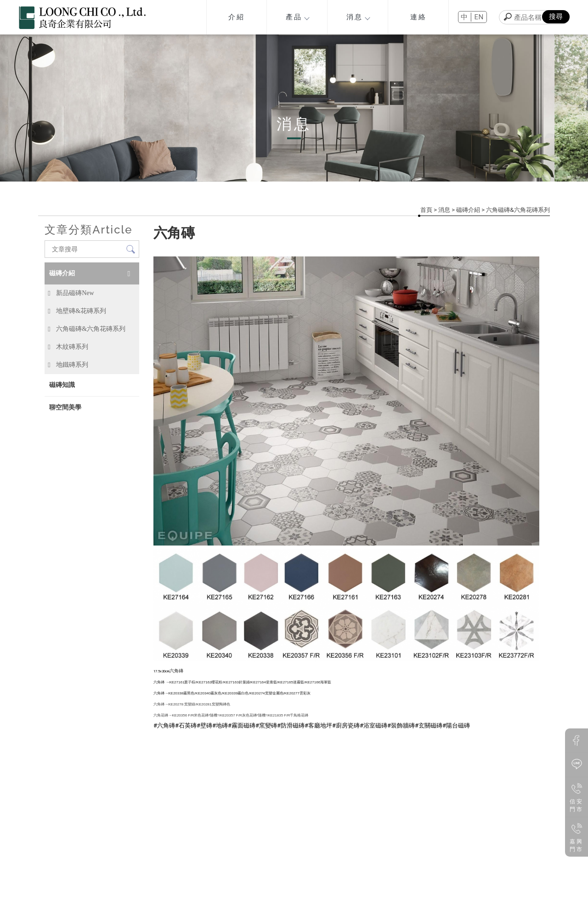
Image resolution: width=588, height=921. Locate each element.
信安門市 (577, 796)
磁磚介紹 (468, 210)
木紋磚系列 (72, 347)
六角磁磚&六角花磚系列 (518, 210)
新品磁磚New (75, 293)
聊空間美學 (65, 407)
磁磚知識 (62, 385)
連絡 (418, 17)
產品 (297, 17)
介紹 (237, 17)
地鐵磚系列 (72, 365)
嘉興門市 (577, 836)
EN (479, 17)
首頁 (426, 210)
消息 (358, 17)
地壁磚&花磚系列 (81, 311)
